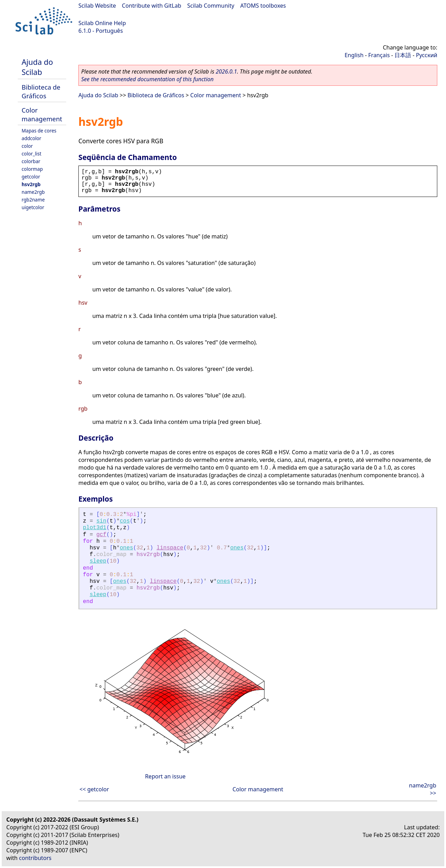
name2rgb (33, 192)
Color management (42, 114)
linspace (170, 548)
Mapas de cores (39, 131)
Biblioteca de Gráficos (41, 91)
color (27, 146)
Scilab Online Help (102, 23)
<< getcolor (94, 789)
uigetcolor (33, 207)
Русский (427, 55)
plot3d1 (95, 528)
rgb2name (33, 200)
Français (379, 55)
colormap (32, 169)
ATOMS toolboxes (263, 6)
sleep (98, 561)
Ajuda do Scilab (37, 67)
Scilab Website (97, 6)
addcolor (31, 138)
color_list (32, 154)
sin (101, 521)
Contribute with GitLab (152, 6)
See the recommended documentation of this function (147, 79)
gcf (101, 535)
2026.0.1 (226, 71)
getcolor (31, 177)
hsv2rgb (31, 184)
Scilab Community (211, 6)
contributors (35, 858)
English (354, 55)
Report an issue (165, 776)
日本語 (403, 55)
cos (125, 521)
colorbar (31, 161)
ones (126, 548)
